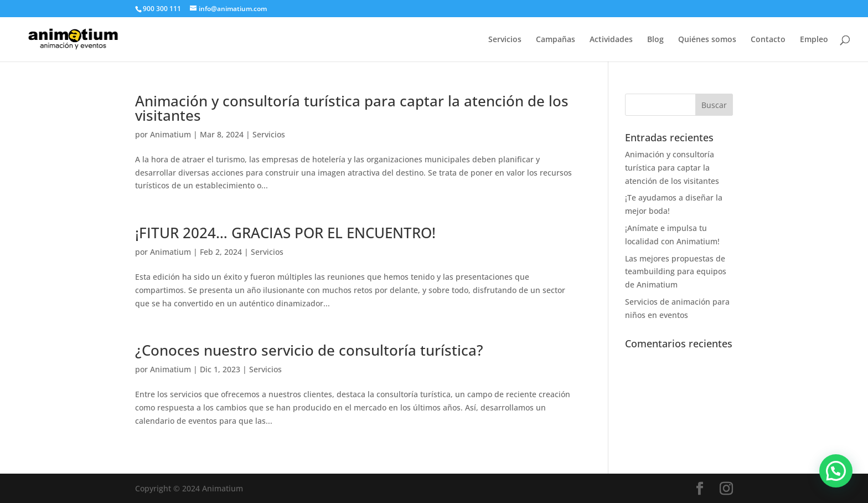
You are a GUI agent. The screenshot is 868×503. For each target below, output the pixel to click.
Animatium (170, 134)
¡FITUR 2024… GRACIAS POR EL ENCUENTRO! (285, 233)
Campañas (556, 40)
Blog (655, 40)
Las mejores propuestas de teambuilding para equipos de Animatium (676, 272)
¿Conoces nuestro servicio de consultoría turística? (309, 350)
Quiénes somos (707, 40)
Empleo (814, 40)
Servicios (505, 40)
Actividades (611, 40)
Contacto (768, 40)
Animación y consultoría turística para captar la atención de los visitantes (352, 108)
